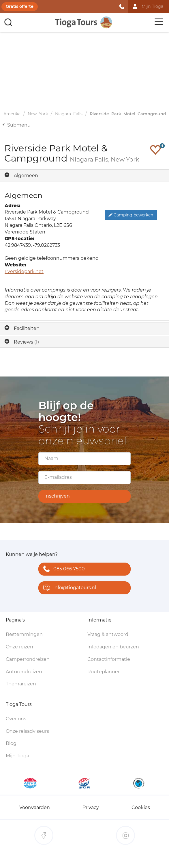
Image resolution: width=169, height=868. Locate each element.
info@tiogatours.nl (68, 588)
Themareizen (21, 684)
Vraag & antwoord (108, 634)
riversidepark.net (24, 271)
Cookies (141, 807)
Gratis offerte (20, 6)
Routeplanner (104, 672)
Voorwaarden (35, 807)
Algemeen (26, 176)
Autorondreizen (24, 672)
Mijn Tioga (17, 756)
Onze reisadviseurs (27, 731)
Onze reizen (19, 647)
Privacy (91, 807)
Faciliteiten (27, 328)
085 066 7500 (63, 569)
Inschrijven (57, 496)
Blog (11, 743)
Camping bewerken (131, 215)
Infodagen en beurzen (113, 647)
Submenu (19, 125)
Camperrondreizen (28, 659)
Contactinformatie (109, 659)
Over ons (16, 719)
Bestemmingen (24, 634)
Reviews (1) (26, 342)
